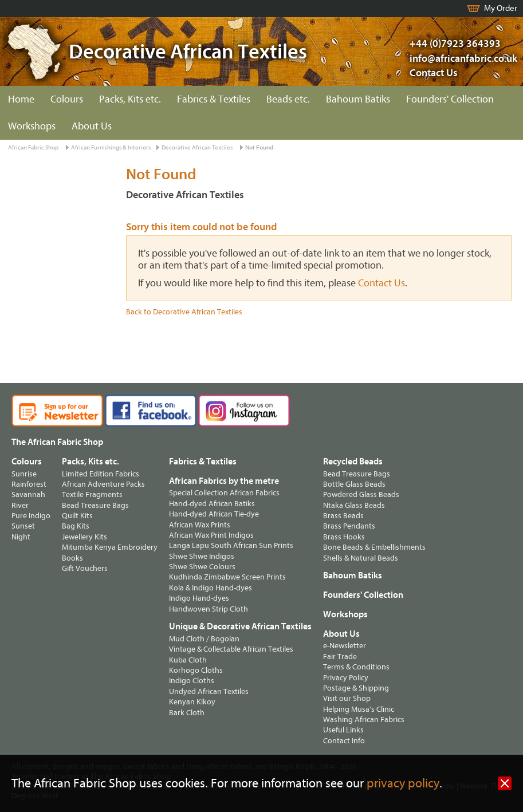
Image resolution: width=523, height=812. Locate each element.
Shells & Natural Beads (361, 558)
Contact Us (434, 73)
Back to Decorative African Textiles (184, 312)
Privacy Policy (346, 678)
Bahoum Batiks (358, 99)
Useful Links (343, 730)
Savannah (28, 494)
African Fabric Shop (33, 147)
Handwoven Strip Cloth (209, 609)
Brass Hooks (344, 537)
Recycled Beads (353, 462)
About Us (92, 126)
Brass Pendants (349, 526)
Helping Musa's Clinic (359, 709)
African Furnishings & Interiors (111, 147)
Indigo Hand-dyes (199, 598)
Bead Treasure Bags (95, 505)
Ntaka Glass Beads (354, 505)
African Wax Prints (200, 525)
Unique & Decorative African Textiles (240, 626)
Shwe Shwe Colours (202, 567)
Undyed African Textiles (209, 691)
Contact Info (344, 741)
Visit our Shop (347, 698)
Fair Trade (340, 657)
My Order (501, 8)
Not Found (259, 147)
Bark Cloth (187, 713)
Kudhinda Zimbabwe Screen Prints (227, 577)
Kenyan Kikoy (192, 702)
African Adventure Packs (103, 484)
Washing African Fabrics (364, 720)
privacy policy (403, 784)
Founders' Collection (450, 99)
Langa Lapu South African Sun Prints (231, 545)
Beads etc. (288, 99)
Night (21, 537)
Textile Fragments (92, 494)
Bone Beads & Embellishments (374, 547)
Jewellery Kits (84, 537)
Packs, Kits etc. (130, 99)
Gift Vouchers (85, 568)
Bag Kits (76, 526)
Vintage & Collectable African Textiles (231, 649)
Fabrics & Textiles (214, 99)
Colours (67, 99)
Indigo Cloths (192, 681)
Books (72, 558)
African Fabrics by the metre (224, 481)
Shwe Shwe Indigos (202, 556)
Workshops (32, 126)
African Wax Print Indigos (211, 535)
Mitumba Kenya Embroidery (110, 547)
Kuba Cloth (188, 660)
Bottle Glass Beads (354, 484)
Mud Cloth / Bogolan (204, 639)
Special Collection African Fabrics (224, 493)
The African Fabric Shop (57, 442)
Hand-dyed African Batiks (212, 504)
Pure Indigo (31, 516)
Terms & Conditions (356, 667)
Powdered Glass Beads (361, 494)
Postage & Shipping (356, 688)
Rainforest (29, 484)
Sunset (23, 526)
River (20, 505)
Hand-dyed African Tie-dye (214, 514)
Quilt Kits (77, 516)
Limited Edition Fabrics (101, 474)
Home (21, 99)
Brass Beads (343, 516)
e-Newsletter (345, 646)
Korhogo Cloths (196, 670)
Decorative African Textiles (197, 147)
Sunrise (24, 474)
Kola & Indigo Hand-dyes (211, 588)
